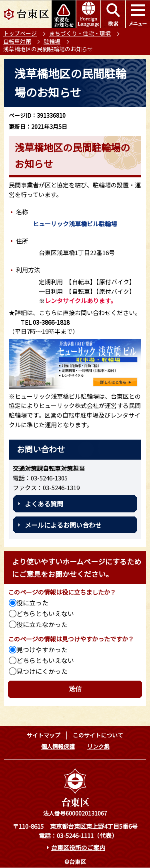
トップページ (20, 33)
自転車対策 (17, 41)
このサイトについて (98, 735)
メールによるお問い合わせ (63, 525)
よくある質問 (44, 504)
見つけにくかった (42, 671)
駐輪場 (52, 41)
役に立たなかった (42, 624)
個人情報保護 (58, 746)
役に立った (32, 603)
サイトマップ (44, 735)
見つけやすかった (42, 649)
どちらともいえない (45, 613)
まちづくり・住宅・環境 (80, 33)
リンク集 (98, 746)
